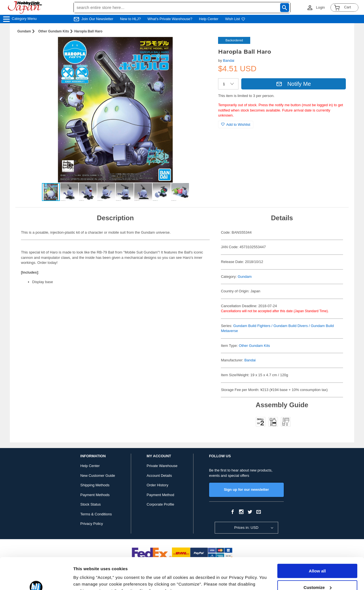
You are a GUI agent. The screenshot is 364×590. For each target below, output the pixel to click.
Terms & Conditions (96, 514)
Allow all (317, 544)
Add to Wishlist (236, 125)
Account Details (159, 476)
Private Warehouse (162, 466)
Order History (158, 485)
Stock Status (90, 504)
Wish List (235, 19)
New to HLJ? (130, 19)
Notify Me (294, 84)
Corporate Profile (160, 504)
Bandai (229, 61)
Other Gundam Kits (54, 31)
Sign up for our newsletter (246, 490)
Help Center (209, 19)
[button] (202, 47)
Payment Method (160, 495)
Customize (318, 560)
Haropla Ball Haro (88, 31)
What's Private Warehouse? (170, 19)
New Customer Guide (98, 476)
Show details (86, 579)
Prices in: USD (246, 528)
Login (320, 7)
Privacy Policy (92, 524)
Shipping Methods (95, 485)
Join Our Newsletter (97, 19)
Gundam (24, 31)
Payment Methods (95, 495)
